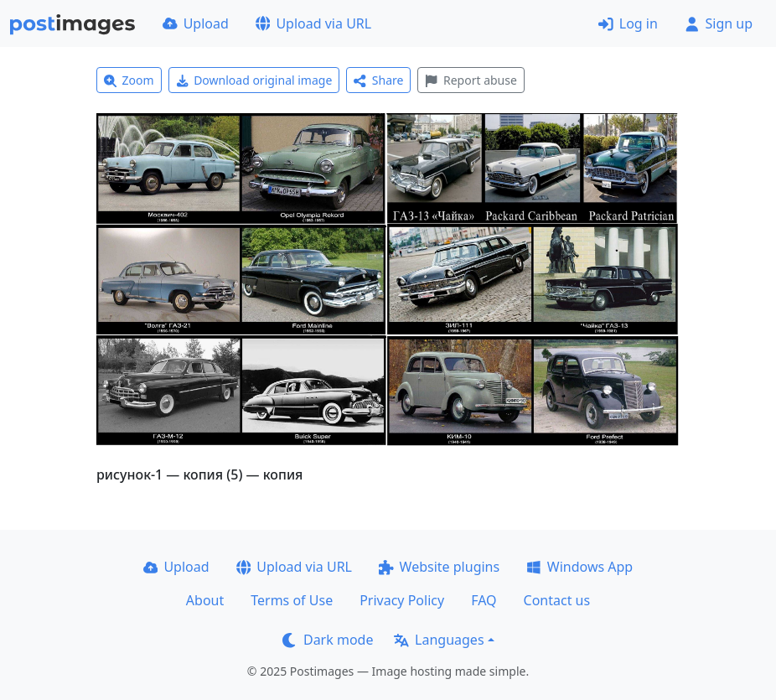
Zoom (129, 80)
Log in (628, 23)
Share (378, 80)
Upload (196, 23)
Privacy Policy (402, 600)
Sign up (719, 23)
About (205, 600)
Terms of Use (292, 600)
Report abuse (471, 80)
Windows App (579, 567)
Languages (439, 640)
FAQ (484, 600)
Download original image (254, 80)
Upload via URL (313, 23)
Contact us (557, 600)
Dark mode (328, 640)
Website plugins (439, 567)
